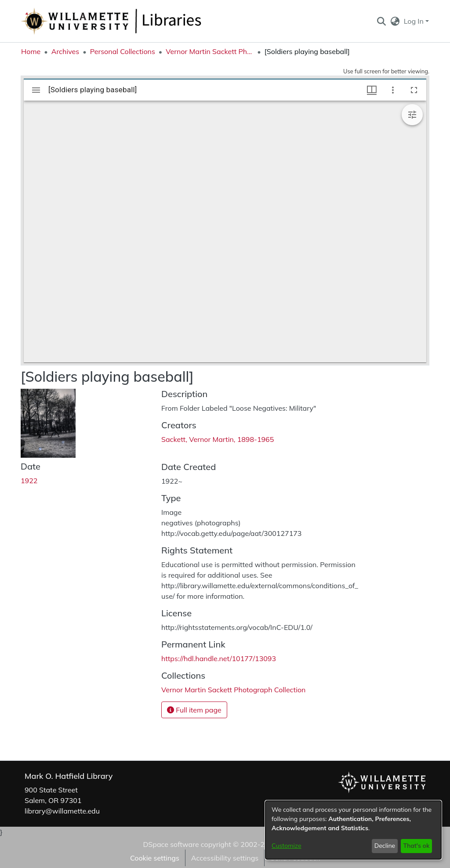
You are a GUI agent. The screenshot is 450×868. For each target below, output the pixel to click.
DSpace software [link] (171, 844)
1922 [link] (29, 481)
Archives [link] (65, 51)
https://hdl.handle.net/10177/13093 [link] (219, 658)
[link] (233, 690)
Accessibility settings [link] (225, 858)
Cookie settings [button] (155, 858)
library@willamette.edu (62, 811)
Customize (287, 846)
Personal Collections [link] (123, 51)
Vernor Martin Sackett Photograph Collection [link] (210, 51)
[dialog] (353, 830)
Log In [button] (415, 21)
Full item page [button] (194, 710)
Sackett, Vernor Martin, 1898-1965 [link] (218, 439)
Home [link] (31, 51)
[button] (381, 21)
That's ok (416, 846)
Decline (385, 846)
